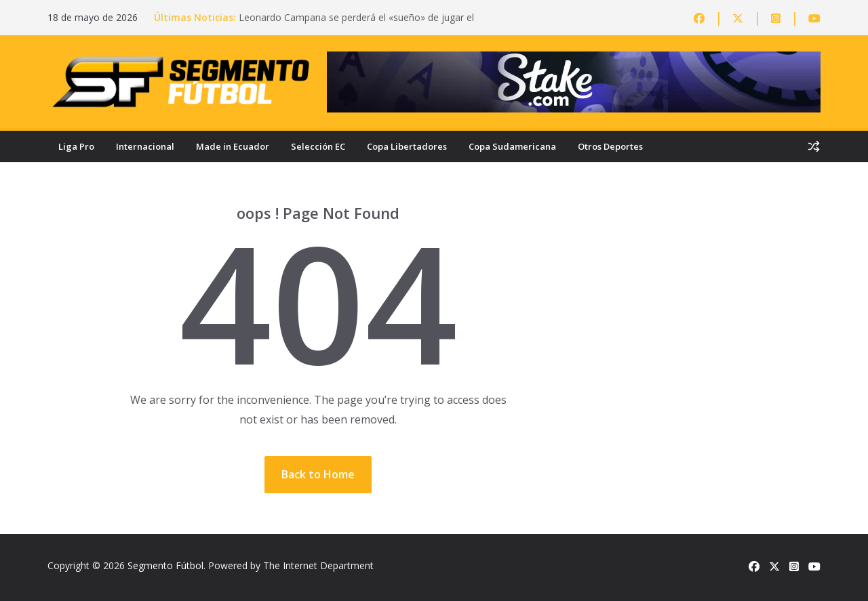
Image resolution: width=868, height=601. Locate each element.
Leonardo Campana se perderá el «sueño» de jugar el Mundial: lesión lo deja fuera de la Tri (356, 24)
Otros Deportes (610, 146)
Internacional (145, 146)
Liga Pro (76, 146)
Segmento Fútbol (165, 565)
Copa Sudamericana (512, 146)
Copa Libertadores (407, 146)
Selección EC (318, 146)
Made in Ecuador (233, 146)
